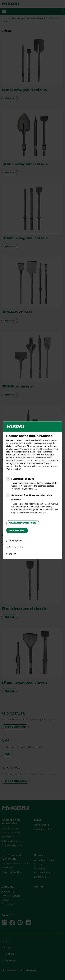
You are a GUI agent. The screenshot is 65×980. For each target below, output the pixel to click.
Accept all (17, 531)
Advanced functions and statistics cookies (32, 498)
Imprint (12, 554)
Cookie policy (16, 541)
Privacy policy (16, 547)
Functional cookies (23, 479)
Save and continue (23, 523)
